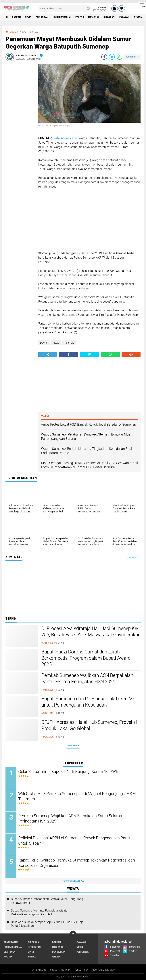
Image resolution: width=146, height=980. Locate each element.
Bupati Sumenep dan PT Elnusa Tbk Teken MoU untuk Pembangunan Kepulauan (90, 702)
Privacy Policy (81, 970)
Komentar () (132, 57)
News (28, 17)
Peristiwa (42, 17)
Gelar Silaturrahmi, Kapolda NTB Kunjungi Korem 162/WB (68, 771)
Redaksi (53, 970)
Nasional (94, 17)
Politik (80, 17)
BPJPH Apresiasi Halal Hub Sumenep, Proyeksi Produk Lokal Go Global (89, 725)
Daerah (16, 17)
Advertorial (11, 942)
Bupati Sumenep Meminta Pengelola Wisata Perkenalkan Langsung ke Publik (39, 912)
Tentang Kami (38, 970)
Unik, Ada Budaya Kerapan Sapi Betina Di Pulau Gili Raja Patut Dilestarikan (47, 924)
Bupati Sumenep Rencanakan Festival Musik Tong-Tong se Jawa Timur (47, 901)
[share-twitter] (112, 57)
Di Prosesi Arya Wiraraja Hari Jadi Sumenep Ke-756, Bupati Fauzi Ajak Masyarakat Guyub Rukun (91, 631)
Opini (31, 952)
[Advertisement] (20, 119)
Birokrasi (109, 17)
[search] (65, 8)
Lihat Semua (73, 745)
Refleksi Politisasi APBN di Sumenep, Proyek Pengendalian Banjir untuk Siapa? (74, 841)
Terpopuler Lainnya (73, 881)
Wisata (138, 17)
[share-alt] (48, 354)
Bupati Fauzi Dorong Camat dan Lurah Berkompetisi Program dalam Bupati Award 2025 (86, 658)
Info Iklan (65, 970)
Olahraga (9, 952)
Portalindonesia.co (65, 138)
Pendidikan (59, 952)
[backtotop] (73, 934)
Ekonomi (124, 17)
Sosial (32, 957)
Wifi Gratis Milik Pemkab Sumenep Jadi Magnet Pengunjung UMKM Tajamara (77, 796)
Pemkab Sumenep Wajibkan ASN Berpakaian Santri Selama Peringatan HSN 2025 (87, 678)
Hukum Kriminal (62, 17)
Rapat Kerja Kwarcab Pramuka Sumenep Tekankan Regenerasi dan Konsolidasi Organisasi (77, 863)
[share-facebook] (104, 57)
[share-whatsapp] (120, 57)
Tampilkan (133, 557)
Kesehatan (34, 947)
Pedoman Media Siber (103, 970)
